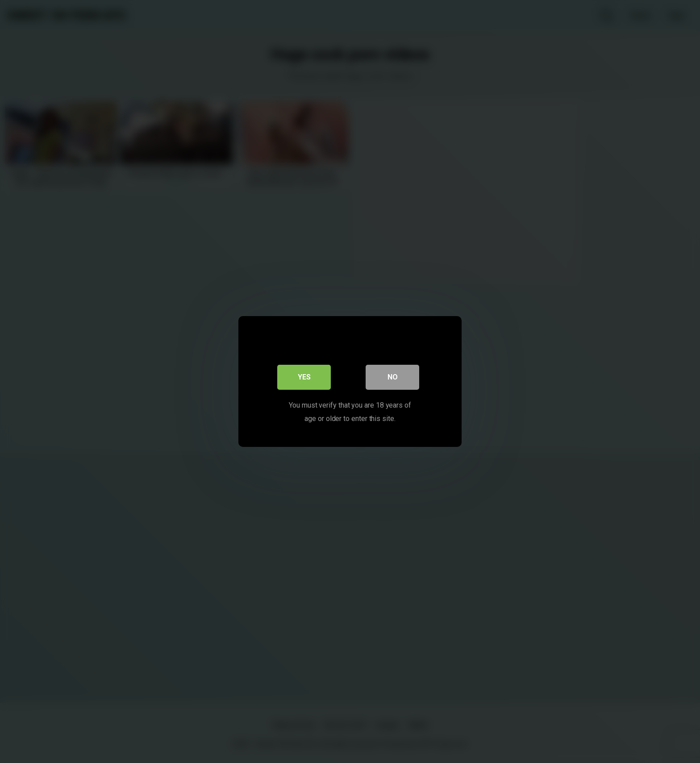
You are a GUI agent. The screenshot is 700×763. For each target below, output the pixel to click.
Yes (304, 377)
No (393, 377)
